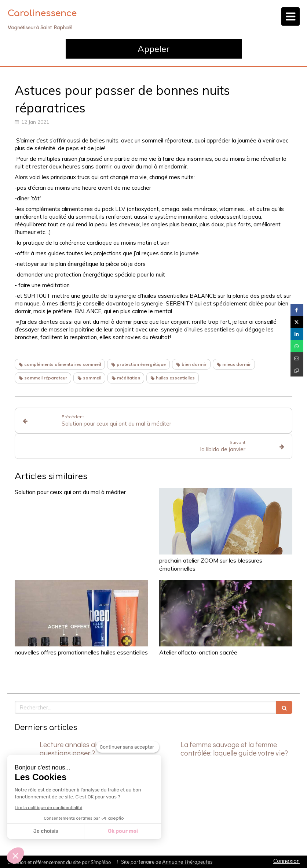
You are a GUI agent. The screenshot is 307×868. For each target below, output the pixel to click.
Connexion (286, 861)
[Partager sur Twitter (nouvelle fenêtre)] (297, 322)
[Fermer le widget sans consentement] (128, 747)
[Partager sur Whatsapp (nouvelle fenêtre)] (297, 346)
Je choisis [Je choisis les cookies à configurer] (46, 831)
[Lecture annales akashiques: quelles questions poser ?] (26, 752)
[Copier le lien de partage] (297, 370)
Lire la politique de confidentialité (48, 808)
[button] (15, 856)
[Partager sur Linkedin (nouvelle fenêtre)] (297, 334)
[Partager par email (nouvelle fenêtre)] (297, 358)
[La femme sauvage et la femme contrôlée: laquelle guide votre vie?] (167, 752)
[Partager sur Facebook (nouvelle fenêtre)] (297, 310)
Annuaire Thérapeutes (187, 862)
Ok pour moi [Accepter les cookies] (123, 831)
